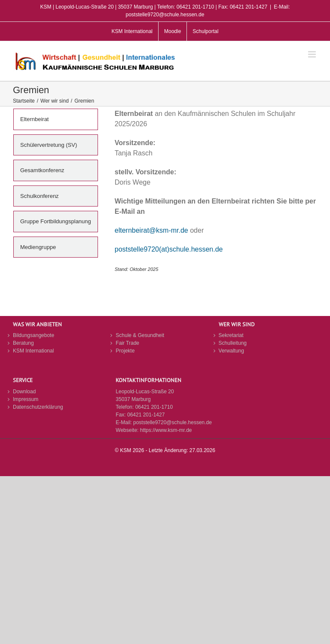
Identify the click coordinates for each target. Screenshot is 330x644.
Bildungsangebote (34, 335)
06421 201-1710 (154, 407)
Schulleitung (233, 343)
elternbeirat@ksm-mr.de (151, 230)
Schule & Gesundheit (140, 335)
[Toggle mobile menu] (313, 54)
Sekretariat (231, 335)
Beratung (23, 343)
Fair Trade (127, 343)
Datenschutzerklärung (38, 407)
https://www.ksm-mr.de (166, 430)
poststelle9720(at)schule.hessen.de (169, 249)
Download (24, 392)
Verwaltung (231, 351)
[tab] (56, 119)
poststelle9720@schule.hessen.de (173, 422)
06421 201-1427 (146, 415)
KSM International (33, 351)
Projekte (125, 351)
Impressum (26, 399)
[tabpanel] (216, 196)
